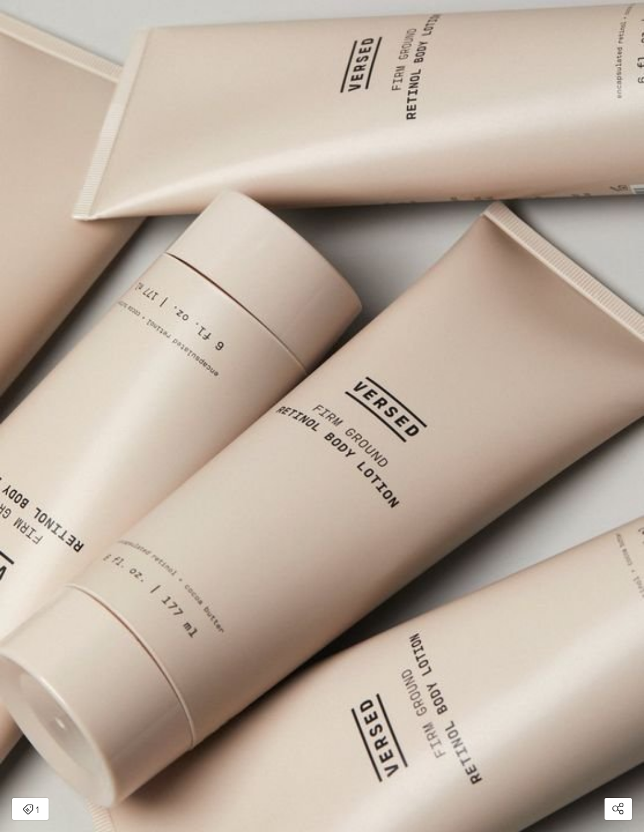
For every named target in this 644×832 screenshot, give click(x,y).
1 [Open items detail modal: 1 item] (31, 810)
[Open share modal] (618, 809)
